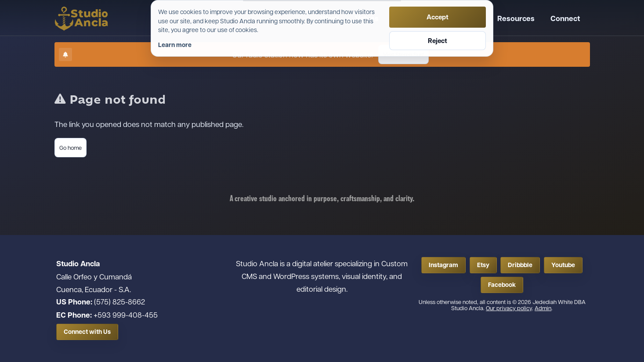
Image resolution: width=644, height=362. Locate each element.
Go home (71, 147)
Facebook (502, 285)
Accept (438, 17)
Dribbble (520, 265)
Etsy (483, 265)
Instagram (443, 265)
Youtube (563, 265)
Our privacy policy (509, 308)
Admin (543, 308)
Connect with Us (87, 332)
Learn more (175, 45)
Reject (438, 41)
